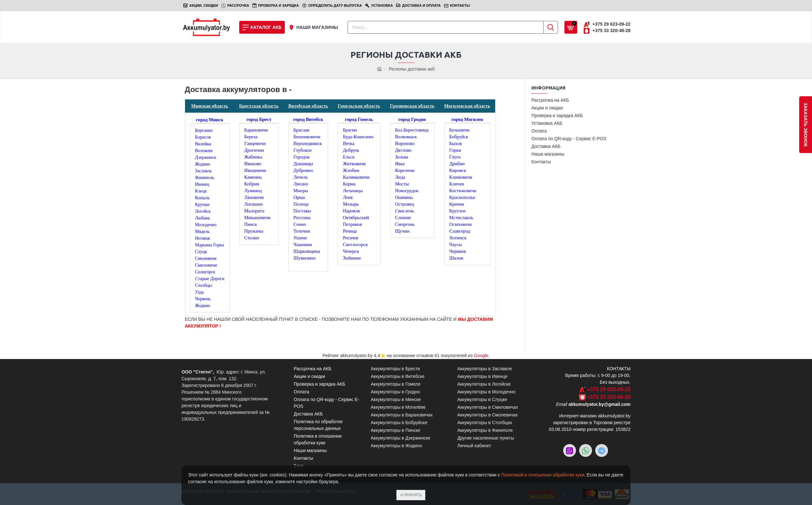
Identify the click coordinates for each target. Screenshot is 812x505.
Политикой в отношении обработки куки (543, 475)
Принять (413, 495)
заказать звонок (806, 125)
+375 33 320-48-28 (609, 397)
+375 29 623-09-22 (609, 389)
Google (481, 355)
